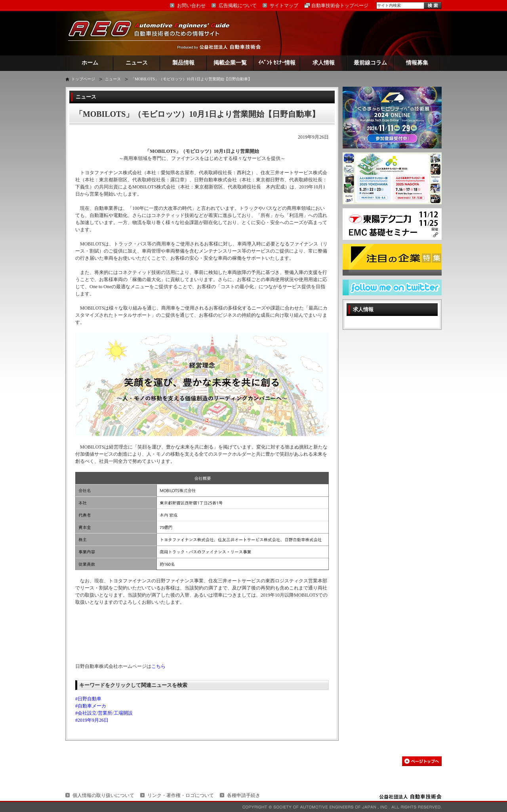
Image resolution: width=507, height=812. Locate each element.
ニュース (137, 63)
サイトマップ (284, 6)
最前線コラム (370, 63)
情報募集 (417, 63)
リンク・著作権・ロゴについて (181, 795)
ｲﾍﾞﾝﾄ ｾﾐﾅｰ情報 (277, 63)
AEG (154, 33)
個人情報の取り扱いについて (103, 795)
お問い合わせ (191, 6)
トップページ (83, 79)
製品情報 (183, 63)
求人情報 (324, 63)
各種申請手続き (244, 795)
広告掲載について (238, 6)
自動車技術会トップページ (340, 6)
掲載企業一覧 (230, 63)
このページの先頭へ (422, 761)
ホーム (90, 63)
